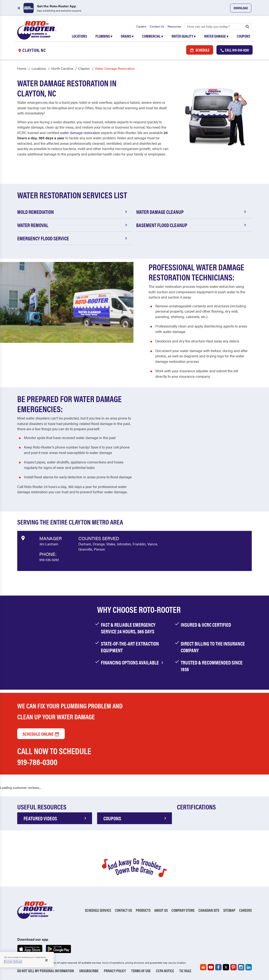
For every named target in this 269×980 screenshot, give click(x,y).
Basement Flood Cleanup (192, 225)
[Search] (218, 26)
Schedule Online (41, 734)
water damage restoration (80, 133)
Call (235, 50)
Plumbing (104, 36)
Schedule (200, 50)
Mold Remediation (73, 212)
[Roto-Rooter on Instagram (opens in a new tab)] (241, 967)
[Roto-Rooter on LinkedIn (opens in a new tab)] (249, 967)
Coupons (243, 36)
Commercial (153, 36)
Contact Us (157, 26)
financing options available (133, 662)
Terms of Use (141, 971)
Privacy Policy (115, 971)
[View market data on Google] (23, 538)
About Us (161, 910)
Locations (79, 36)
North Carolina (62, 68)
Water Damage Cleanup (192, 212)
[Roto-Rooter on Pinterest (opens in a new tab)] (233, 967)
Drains (127, 36)
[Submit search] (247, 26)
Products (143, 910)
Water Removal (73, 225)
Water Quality (184, 36)
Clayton (84, 68)
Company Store (183, 910)
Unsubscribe (89, 971)
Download (241, 8)
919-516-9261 (49, 560)
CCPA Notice (165, 971)
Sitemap (229, 910)
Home (22, 68)
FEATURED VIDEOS (56, 818)
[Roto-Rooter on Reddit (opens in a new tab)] (203, 967)
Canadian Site (209, 910)
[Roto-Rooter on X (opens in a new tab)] (226, 967)
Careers (141, 26)
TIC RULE (185, 971)
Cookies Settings (13, 962)
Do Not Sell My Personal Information (46, 971)
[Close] (46, 960)
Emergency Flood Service (73, 238)
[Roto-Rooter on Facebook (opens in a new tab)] (218, 967)
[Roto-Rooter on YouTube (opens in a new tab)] (211, 967)
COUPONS (136, 818)
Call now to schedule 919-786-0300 (54, 756)
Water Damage (216, 36)
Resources (174, 26)
